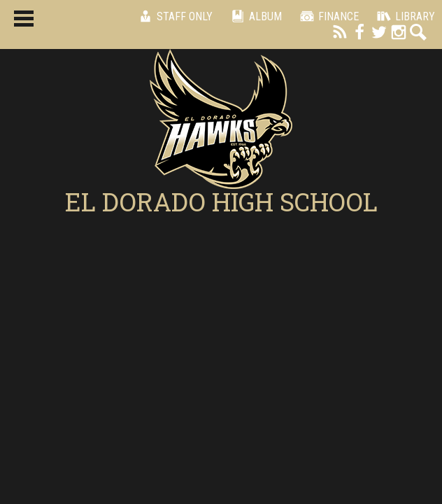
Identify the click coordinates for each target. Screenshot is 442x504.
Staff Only (173, 16)
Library (404, 16)
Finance (327, 16)
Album (254, 16)
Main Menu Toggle (24, 19)
